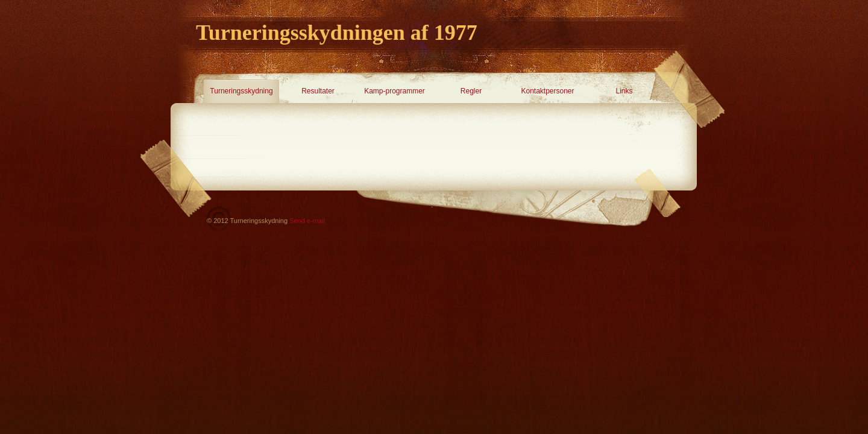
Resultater (318, 91)
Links (624, 91)
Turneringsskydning (241, 91)
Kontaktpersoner (547, 91)
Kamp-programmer (395, 91)
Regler (471, 91)
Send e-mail (307, 221)
